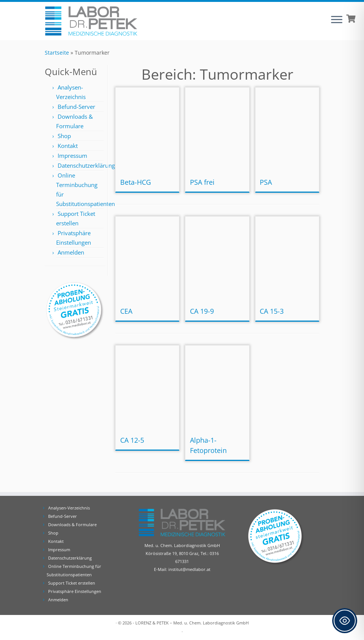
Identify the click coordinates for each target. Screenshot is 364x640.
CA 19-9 (202, 311)
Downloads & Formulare (72, 524)
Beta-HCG (136, 182)
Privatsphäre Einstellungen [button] (75, 591)
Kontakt (68, 146)
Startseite (57, 53)
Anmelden (71, 252)
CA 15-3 (272, 311)
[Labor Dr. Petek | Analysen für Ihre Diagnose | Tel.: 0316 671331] (91, 21)
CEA (126, 311)
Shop (64, 136)
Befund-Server (76, 107)
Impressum (72, 156)
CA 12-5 (132, 440)
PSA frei (202, 182)
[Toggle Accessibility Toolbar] (345, 621)
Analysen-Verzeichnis (69, 508)
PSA (266, 182)
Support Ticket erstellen (72, 583)
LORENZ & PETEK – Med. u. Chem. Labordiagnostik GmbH (192, 623)
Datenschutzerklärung (86, 165)
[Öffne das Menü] (337, 20)
